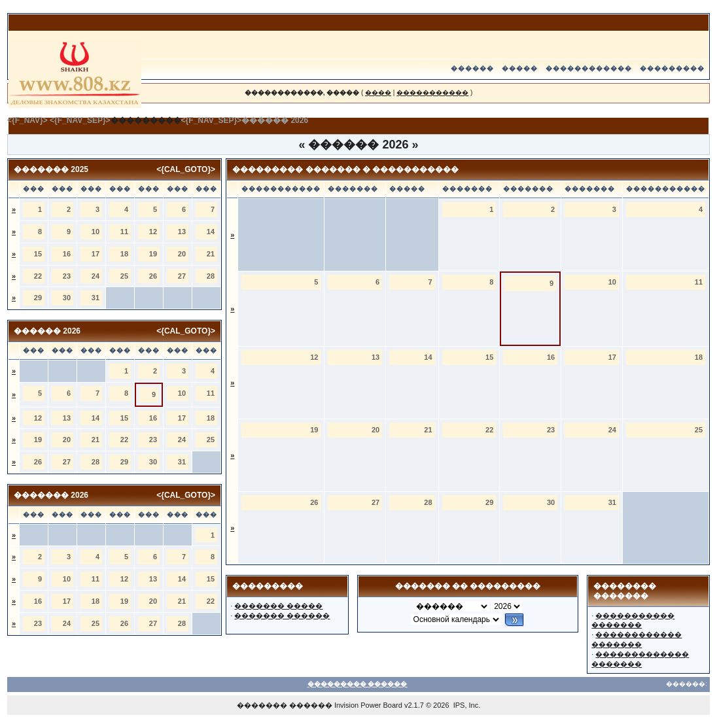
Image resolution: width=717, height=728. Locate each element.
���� (378, 93)
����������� (432, 93)
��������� (672, 68)
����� (520, 68)
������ (472, 68)
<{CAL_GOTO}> (186, 169)
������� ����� (278, 606)
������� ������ (282, 615)
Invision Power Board (368, 705)
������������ (589, 68)
